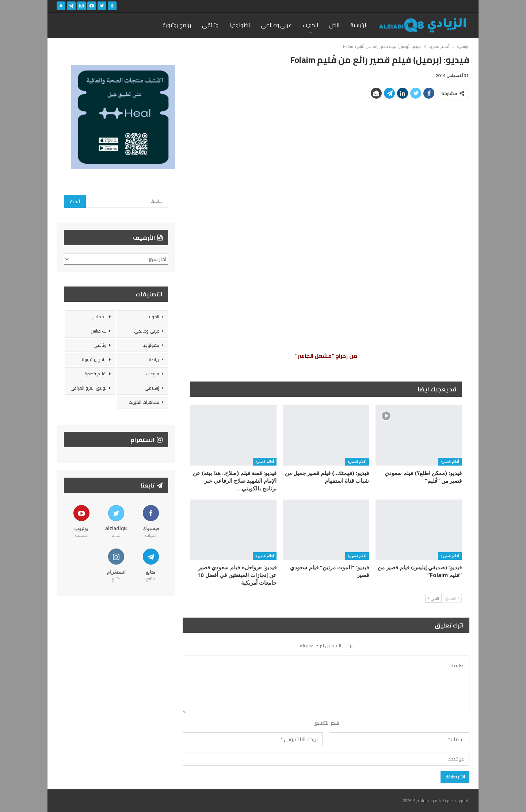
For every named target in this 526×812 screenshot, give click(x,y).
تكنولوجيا (240, 25)
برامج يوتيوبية (94, 359)
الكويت (310, 25)
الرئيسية (359, 25)
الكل (334, 25)
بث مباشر (99, 331)
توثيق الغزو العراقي (89, 388)
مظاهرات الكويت (144, 402)
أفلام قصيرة (450, 462)
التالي (433, 598)
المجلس (99, 317)
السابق (452, 598)
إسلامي (152, 388)
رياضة (154, 359)
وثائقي (210, 25)
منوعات (153, 374)
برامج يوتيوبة (177, 25)
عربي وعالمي (276, 25)
